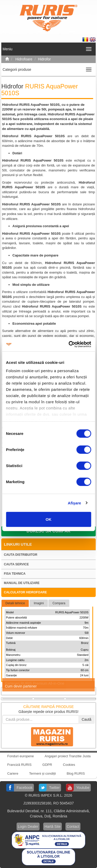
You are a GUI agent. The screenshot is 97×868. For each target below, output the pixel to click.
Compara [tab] (59, 603)
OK (48, 519)
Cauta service (16, 564)
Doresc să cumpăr (49, 531)
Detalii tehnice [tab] (15, 603)
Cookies (69, 765)
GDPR (47, 765)
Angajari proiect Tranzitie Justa (68, 756)
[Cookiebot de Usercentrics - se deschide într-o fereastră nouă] (69, 344)
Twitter (54, 788)
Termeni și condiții (43, 773)
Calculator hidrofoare (25, 592)
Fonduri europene (21, 756)
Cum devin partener (21, 686)
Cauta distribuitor (21, 555)
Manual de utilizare (22, 583)
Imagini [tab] (39, 603)
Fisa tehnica (15, 574)
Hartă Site (53, 827)
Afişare (74, 503)
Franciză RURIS (19, 765)
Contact (73, 827)
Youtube (83, 788)
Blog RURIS (76, 773)
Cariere (13, 773)
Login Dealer (28, 827)
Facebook (24, 788)
